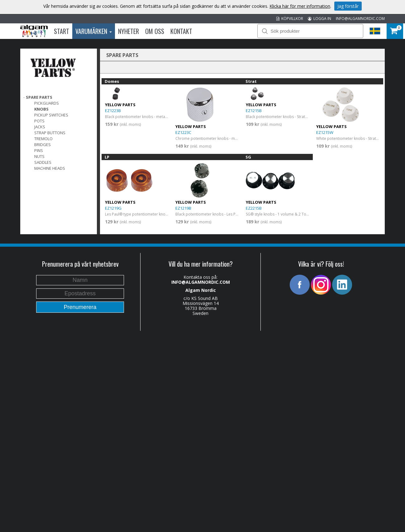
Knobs (41, 109)
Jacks (40, 127)
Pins (39, 150)
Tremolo (43, 139)
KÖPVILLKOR (290, 19)
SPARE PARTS (39, 97)
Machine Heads (50, 168)
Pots (39, 121)
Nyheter (129, 31)
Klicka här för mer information (300, 6)
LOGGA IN (319, 19)
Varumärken (94, 31)
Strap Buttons (50, 133)
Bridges (43, 145)
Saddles (43, 162)
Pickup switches (51, 115)
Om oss (155, 31)
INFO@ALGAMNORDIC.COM (360, 19)
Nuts (39, 156)
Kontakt (181, 31)
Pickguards (47, 103)
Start (62, 31)
